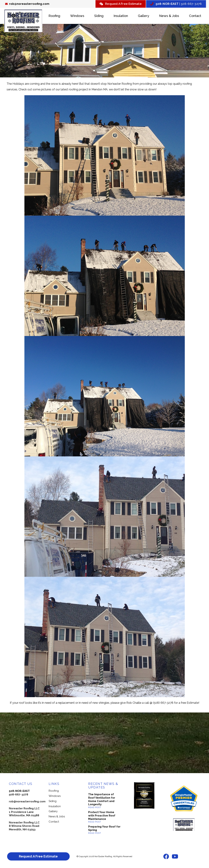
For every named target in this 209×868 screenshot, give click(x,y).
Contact (195, 16)
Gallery (144, 16)
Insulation (121, 16)
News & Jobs (169, 16)
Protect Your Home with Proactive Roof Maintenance (102, 816)
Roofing (54, 16)
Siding (99, 16)
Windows (77, 16)
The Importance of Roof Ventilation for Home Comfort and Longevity (102, 800)
